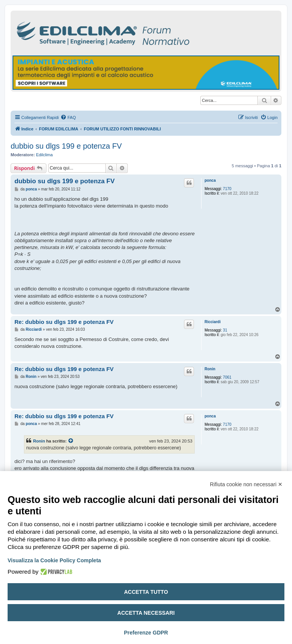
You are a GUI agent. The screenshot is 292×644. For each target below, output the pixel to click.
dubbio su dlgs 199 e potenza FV (66, 146)
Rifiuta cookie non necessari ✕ (246, 484)
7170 (227, 189)
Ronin (210, 369)
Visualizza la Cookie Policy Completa (54, 560)
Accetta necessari (146, 613)
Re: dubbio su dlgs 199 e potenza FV (64, 322)
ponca (210, 180)
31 (225, 330)
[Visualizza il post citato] (71, 441)
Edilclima (44, 155)
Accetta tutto (146, 592)
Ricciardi (213, 322)
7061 (227, 377)
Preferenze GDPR (146, 633)
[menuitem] (68, 117)
